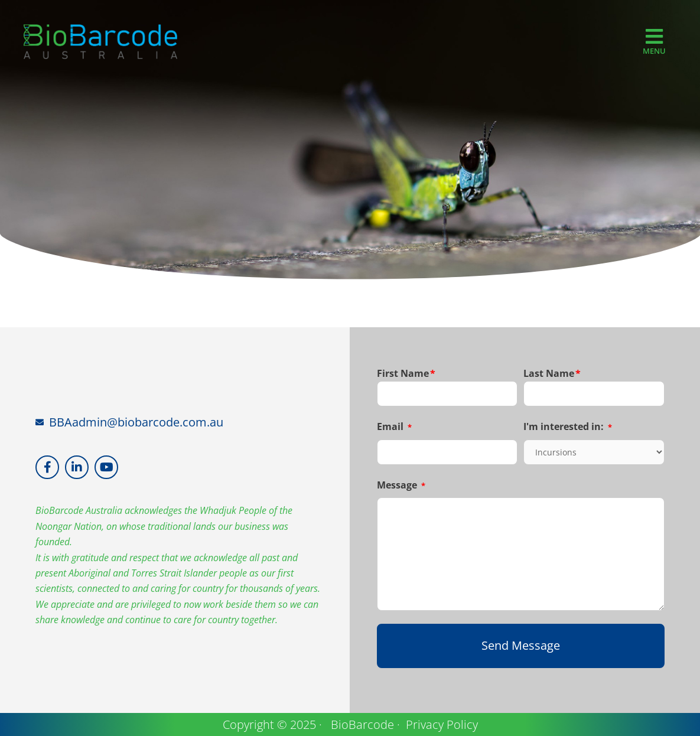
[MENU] (654, 36)
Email (394, 427)
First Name (406, 373)
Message (401, 485)
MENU (654, 51)
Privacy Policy (442, 724)
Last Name (552, 373)
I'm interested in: (568, 427)
